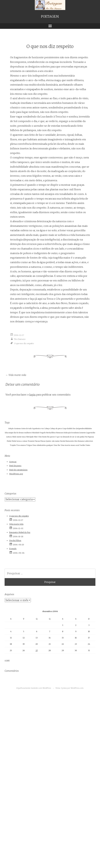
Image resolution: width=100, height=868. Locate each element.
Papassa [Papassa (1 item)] (91, 437)
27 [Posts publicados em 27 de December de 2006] (37, 650)
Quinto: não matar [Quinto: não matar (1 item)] (53, 441)
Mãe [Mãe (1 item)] (36, 437)
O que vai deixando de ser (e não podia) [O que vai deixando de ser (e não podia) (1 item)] (70, 437)
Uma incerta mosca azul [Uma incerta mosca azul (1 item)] (70, 445)
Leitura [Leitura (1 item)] (9, 437)
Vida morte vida (16, 375)
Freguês (13, 549)
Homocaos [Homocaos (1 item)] (60, 433)
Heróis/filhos (15, 541)
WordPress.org (16, 474)
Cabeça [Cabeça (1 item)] (47, 429)
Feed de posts (15, 466)
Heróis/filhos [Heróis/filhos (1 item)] (51, 433)
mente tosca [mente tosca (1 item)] (21, 437)
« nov (7, 660)
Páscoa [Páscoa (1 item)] (43, 441)
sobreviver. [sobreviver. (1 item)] (89, 441)
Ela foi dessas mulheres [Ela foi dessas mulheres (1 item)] (23, 433)
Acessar (13, 462)
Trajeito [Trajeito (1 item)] (13, 445)
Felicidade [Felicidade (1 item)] (35, 433)
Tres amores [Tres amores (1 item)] (21, 445)
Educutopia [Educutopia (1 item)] (9, 433)
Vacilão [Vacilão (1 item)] (82, 445)
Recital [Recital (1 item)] (63, 441)
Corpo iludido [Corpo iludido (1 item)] (67, 429)
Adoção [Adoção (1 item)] (11, 429)
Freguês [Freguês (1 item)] (43, 433)
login (32, 395)
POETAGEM (50, 17)
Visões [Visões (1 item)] (88, 445)
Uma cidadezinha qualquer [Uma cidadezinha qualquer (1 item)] (43, 445)
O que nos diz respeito (24, 343)
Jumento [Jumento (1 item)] (83, 433)
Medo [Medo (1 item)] (14, 437)
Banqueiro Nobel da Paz (20, 532)
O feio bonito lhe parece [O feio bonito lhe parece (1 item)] (46, 437)
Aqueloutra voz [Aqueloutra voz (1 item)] (38, 429)
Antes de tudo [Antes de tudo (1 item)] (26, 429)
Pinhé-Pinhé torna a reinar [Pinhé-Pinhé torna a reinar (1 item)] (17, 441)
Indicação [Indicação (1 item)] (67, 433)
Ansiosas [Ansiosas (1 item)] (17, 429)
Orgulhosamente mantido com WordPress (34, 688)
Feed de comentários (18, 470)
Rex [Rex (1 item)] (76, 441)
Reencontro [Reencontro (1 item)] (70, 441)
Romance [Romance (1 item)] (81, 441)
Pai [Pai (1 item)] (86, 437)
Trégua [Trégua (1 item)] (29, 445)
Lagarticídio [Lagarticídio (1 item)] (91, 433)
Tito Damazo (20, 339)
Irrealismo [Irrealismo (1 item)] (75, 433)
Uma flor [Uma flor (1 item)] (57, 445)
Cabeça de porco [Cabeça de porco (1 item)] (56, 429)
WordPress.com (77, 688)
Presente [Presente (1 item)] (31, 441)
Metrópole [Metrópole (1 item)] (30, 437)
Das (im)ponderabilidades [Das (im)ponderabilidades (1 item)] (82, 429)
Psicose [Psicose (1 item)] (37, 441)
